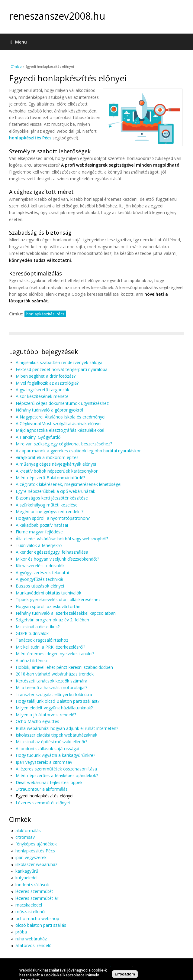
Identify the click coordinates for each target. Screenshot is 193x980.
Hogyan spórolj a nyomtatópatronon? (53, 518)
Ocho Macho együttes (37, 721)
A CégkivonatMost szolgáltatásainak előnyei (59, 423)
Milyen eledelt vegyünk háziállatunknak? (54, 708)
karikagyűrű (27, 871)
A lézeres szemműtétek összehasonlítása (56, 769)
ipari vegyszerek (31, 857)
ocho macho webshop (37, 918)
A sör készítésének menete (42, 396)
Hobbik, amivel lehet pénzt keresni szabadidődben (64, 667)
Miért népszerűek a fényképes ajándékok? (57, 775)
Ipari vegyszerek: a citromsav (44, 762)
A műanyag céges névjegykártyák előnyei (56, 464)
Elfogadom (125, 975)
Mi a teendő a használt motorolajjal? (51, 687)
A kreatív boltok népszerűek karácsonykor (57, 471)
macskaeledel (29, 905)
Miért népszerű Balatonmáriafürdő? (50, 478)
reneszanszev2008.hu (57, 16)
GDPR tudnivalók (32, 633)
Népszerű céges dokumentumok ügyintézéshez (62, 403)
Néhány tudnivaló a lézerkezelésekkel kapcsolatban (66, 613)
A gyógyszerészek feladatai (42, 573)
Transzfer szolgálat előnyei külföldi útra (54, 694)
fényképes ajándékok (36, 844)
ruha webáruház (31, 939)
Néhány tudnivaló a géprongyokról (49, 410)
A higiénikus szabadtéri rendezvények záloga (59, 362)
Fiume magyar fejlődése (39, 532)
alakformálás (28, 830)
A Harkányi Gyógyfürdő (38, 437)
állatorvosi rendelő (33, 945)
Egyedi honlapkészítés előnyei (45, 796)
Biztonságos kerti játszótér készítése (52, 498)
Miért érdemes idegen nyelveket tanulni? (55, 654)
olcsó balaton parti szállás (41, 925)
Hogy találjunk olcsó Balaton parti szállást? (58, 701)
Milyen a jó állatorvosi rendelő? (46, 715)
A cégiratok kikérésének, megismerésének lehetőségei (69, 484)
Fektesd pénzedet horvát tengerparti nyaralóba (62, 369)
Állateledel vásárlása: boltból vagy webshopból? (62, 539)
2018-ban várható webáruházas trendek (55, 674)
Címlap (16, 66)
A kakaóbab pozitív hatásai (42, 525)
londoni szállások (32, 885)
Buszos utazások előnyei (40, 586)
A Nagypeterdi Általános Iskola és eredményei (61, 417)
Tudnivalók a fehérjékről (39, 545)
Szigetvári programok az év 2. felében (52, 620)
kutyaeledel (26, 878)
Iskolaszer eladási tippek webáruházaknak (56, 735)
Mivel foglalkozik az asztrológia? (47, 383)
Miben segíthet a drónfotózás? (46, 376)
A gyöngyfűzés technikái (39, 579)
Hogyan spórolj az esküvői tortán (48, 606)
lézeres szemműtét (34, 891)
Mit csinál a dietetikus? (38, 627)
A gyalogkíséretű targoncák (42, 390)
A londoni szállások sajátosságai (47, 749)
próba (21, 932)
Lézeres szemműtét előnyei (43, 803)
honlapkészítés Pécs (30, 138)
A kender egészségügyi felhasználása (52, 552)
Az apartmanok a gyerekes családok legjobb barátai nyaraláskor (78, 451)
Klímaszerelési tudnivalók (40, 566)
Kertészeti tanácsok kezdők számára (51, 681)
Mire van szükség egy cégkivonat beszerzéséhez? (64, 444)
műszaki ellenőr (31, 912)
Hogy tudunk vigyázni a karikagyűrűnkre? (55, 755)
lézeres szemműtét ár (37, 898)
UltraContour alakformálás (42, 789)
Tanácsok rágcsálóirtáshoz (42, 640)
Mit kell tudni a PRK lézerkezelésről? (50, 647)
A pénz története (32, 661)
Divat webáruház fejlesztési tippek (49, 782)
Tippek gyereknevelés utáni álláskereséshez (58, 599)
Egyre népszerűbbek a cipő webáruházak (55, 491)
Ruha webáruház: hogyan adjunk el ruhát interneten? (67, 728)
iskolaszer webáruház (36, 864)
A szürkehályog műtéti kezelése (47, 505)
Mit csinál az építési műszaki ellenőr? (51, 742)
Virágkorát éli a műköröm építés (47, 457)
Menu (19, 42)
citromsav (25, 837)
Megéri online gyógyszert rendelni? (50, 511)
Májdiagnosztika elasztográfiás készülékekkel (60, 430)
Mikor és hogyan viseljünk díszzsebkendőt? (57, 559)
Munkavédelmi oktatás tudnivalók (48, 593)
